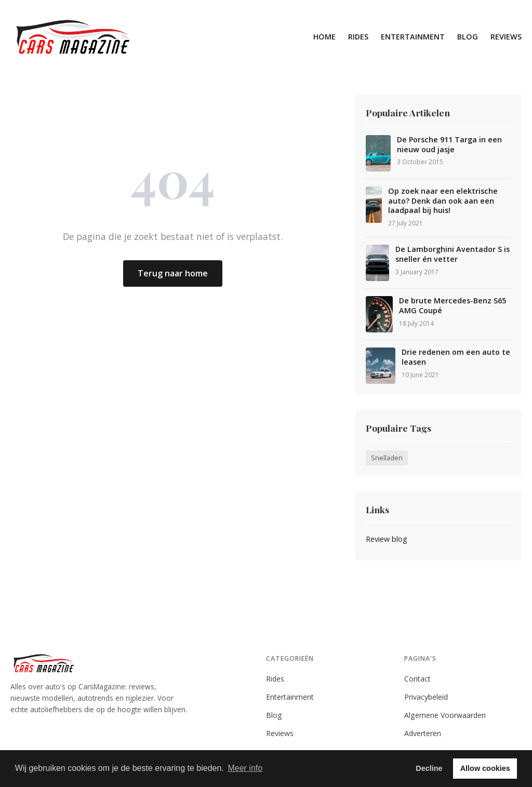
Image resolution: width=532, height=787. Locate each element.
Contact (417, 679)
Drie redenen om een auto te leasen (456, 357)
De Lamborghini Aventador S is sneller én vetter (453, 254)
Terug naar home (173, 273)
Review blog (387, 539)
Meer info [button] (245, 768)
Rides (358, 37)
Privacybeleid (426, 697)
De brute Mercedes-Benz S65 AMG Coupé (453, 306)
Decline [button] (429, 768)
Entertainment (413, 37)
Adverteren (423, 733)
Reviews (506, 37)
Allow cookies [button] (485, 768)
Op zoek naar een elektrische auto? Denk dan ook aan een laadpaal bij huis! (443, 201)
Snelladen (387, 458)
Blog (468, 37)
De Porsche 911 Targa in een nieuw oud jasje (449, 145)
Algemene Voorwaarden (445, 715)
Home (324, 37)
